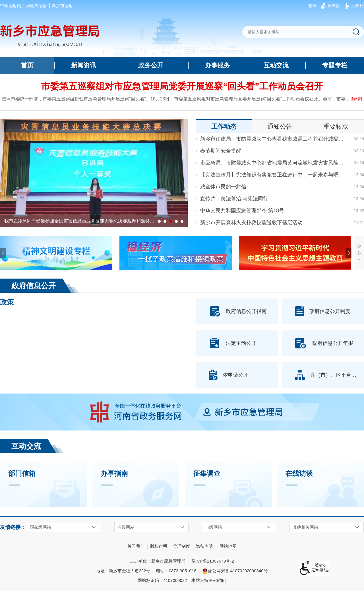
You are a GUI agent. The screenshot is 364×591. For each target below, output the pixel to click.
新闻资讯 (84, 65)
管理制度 (181, 546)
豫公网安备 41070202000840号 (235, 571)
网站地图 (228, 546)
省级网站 (126, 527)
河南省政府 (37, 6)
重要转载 (336, 126)
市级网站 (214, 527)
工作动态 (224, 126)
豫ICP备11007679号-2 (213, 561)
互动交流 (276, 65)
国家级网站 (41, 527)
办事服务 (218, 65)
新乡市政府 (62, 6)
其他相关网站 (305, 527)
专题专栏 (335, 65)
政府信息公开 (34, 286)
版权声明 (159, 546)
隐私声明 (204, 546)
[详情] (356, 99)
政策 (7, 302)
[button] (334, 6)
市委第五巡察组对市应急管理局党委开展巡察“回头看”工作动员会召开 (182, 86)
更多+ (359, 253)
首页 (27, 65)
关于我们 (136, 546)
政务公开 (151, 65)
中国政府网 (11, 6)
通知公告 (280, 126)
